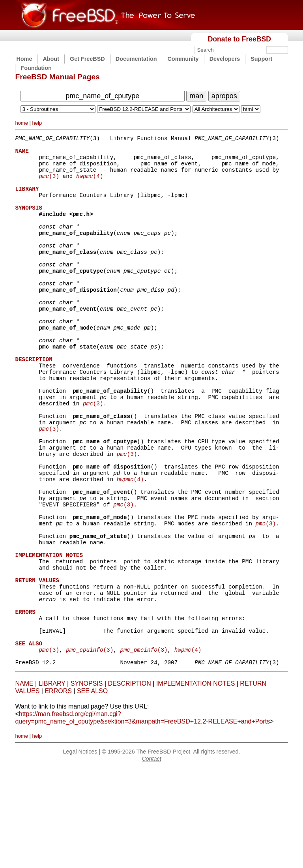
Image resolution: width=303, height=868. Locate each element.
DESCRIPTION (129, 783)
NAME (24, 783)
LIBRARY (52, 783)
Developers (225, 59)
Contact (151, 858)
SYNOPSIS (87, 783)
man (196, 96)
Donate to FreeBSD (239, 39)
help (37, 123)
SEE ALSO (92, 790)
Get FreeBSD (87, 59)
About (51, 59)
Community (183, 59)
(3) (49, 184)
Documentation (136, 59)
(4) (90, 184)
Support (261, 59)
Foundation (36, 68)
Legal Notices (80, 851)
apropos (224, 96)
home (22, 123)
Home (24, 59)
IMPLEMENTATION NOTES (195, 783)
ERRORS (58, 790)
